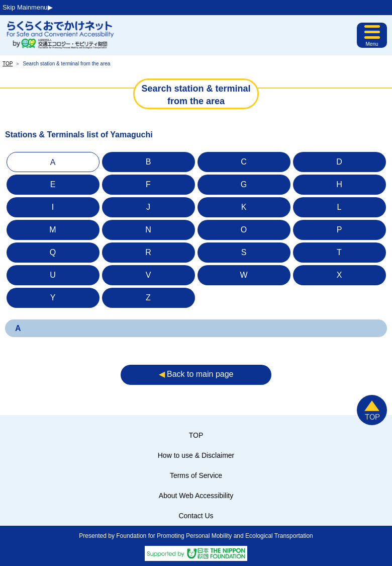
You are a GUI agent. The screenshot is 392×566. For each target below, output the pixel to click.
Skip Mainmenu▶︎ (28, 7)
